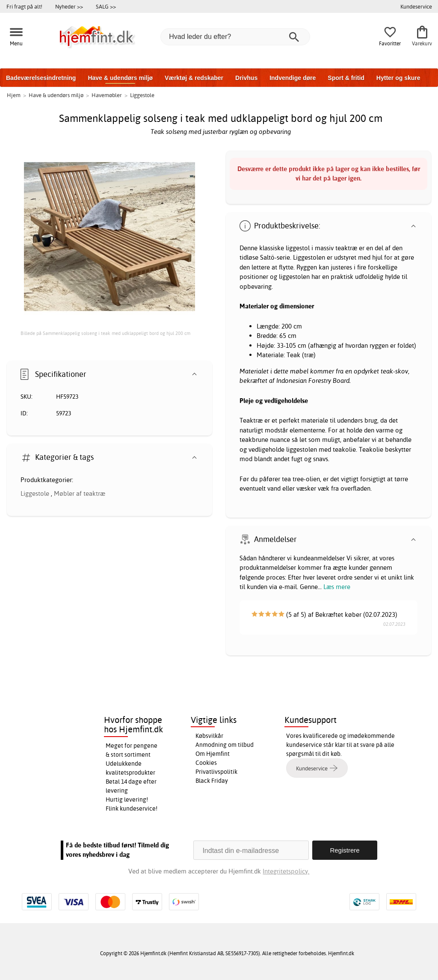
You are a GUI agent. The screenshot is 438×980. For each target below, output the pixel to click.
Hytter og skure (398, 78)
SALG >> (106, 6)
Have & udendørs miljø (120, 78)
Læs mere (337, 587)
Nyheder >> (69, 6)
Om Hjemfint (213, 754)
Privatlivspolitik (216, 772)
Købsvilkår (209, 736)
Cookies (206, 763)
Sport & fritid (346, 78)
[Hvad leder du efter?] (235, 37)
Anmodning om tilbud (225, 745)
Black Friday (212, 781)
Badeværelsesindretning (41, 78)
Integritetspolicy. (286, 871)
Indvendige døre (293, 78)
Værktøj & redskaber (194, 78)
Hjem (14, 95)
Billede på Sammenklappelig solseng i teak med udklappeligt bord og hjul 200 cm (105, 333)
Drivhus (246, 78)
